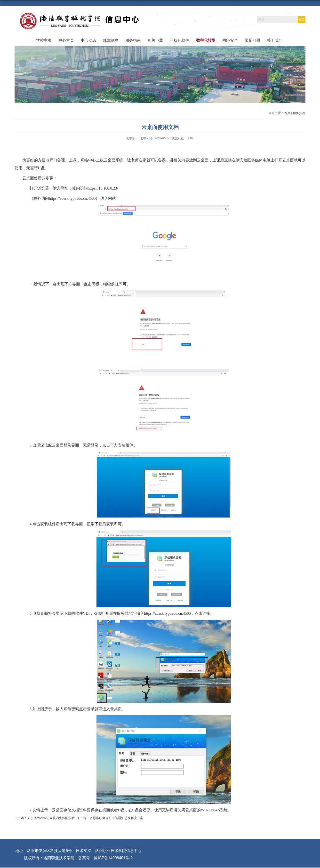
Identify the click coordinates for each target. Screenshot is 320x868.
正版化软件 (180, 40)
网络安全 (230, 40)
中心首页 (66, 40)
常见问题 (252, 40)
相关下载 (155, 40)
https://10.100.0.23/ (103, 188)
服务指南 (133, 40)
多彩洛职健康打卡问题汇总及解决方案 (116, 818)
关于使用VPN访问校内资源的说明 (51, 818)
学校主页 (44, 40)
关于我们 (275, 40)
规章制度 (111, 40)
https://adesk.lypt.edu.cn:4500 (72, 198)
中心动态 (88, 40)
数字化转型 (206, 40)
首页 (287, 113)
